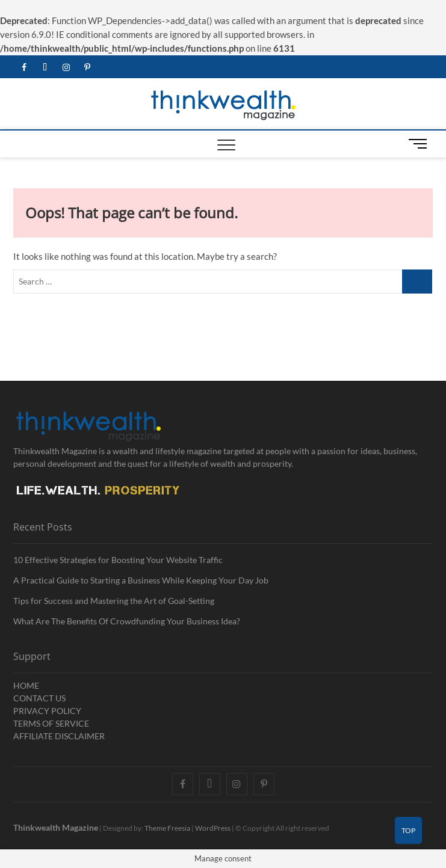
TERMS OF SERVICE (51, 723)
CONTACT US (39, 698)
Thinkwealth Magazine (56, 827)
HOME (26, 685)
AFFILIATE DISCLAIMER (59, 736)
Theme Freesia (167, 828)
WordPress (213, 828)
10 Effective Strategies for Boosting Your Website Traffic (118, 560)
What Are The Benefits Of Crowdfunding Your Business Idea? (127, 621)
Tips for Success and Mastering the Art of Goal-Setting (114, 601)
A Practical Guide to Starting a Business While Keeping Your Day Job (141, 580)
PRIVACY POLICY (47, 711)
